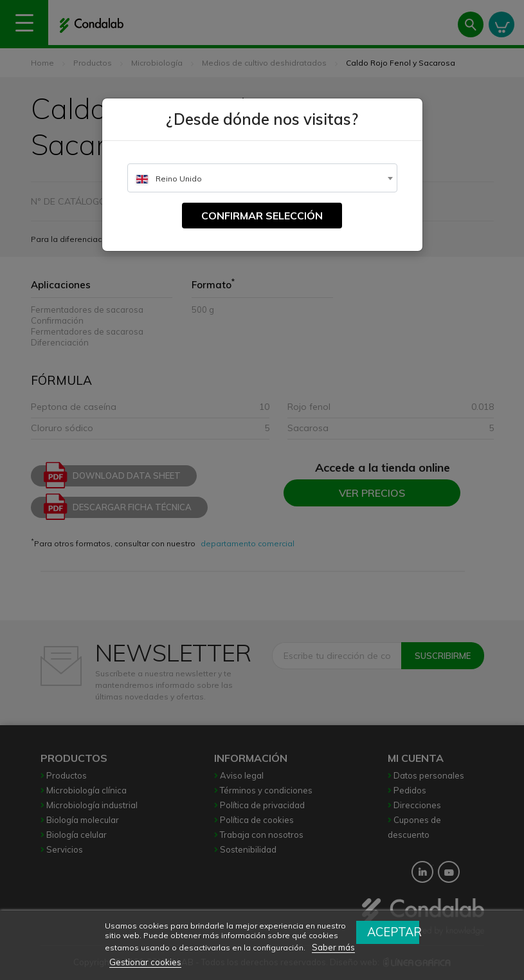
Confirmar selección (262, 216)
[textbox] (262, 179)
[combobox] (262, 178)
